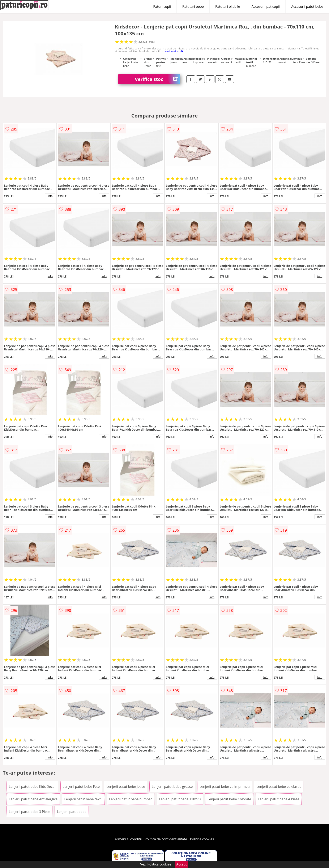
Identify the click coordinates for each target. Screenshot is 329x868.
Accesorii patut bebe (307, 6)
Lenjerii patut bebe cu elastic (279, 787)
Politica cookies (202, 839)
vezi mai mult (174, 51)
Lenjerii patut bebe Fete (81, 787)
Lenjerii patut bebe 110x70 (180, 799)
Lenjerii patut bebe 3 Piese (29, 812)
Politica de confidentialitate (166, 839)
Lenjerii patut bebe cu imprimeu (225, 787)
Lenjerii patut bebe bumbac (131, 799)
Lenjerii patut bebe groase (172, 787)
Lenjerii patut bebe (72, 812)
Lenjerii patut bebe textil (83, 799)
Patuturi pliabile (228, 6)
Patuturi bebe (193, 6)
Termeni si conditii (127, 839)
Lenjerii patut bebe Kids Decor (32, 787)
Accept (181, 864)
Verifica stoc (157, 79)
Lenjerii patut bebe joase (126, 787)
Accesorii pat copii (266, 6)
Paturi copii (162, 6)
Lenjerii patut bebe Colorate (229, 799)
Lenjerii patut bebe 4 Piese (279, 799)
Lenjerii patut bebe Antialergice (33, 799)
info (50, 196)
